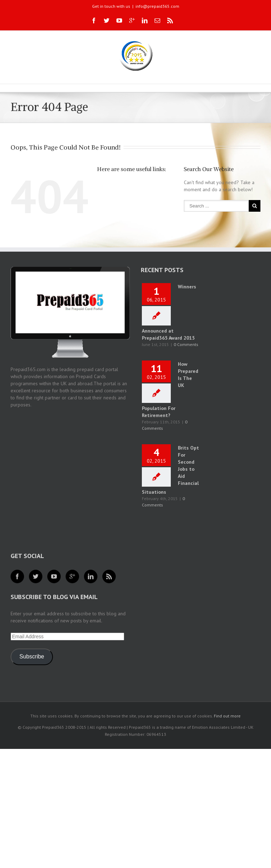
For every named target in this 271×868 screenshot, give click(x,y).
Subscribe (32, 656)
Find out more (227, 716)
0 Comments (186, 344)
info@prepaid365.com (157, 6)
